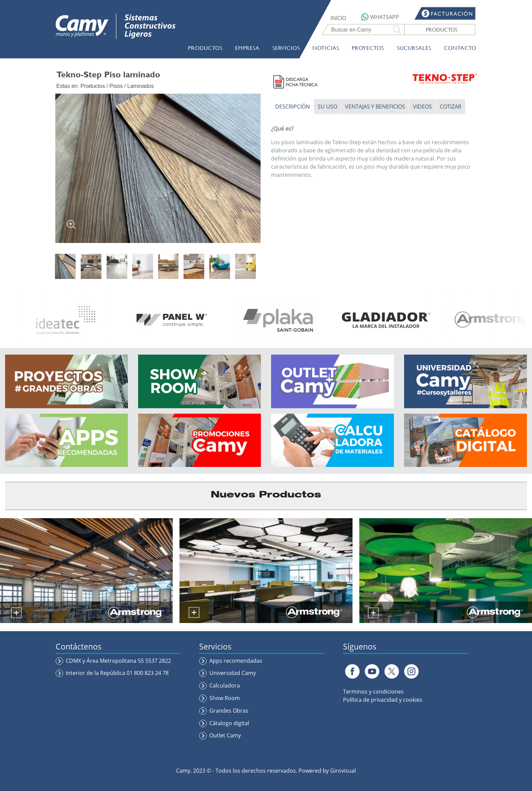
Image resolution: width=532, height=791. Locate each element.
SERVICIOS (286, 48)
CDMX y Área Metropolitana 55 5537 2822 (118, 661)
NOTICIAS (326, 48)
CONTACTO (460, 48)
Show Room (225, 698)
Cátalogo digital (229, 723)
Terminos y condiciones (373, 692)
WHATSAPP (380, 17)
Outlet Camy (225, 735)
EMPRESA (247, 48)
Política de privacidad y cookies (383, 700)
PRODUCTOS (442, 29)
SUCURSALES (414, 48)
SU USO (327, 107)
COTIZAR (451, 107)
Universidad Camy (233, 673)
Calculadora (225, 685)
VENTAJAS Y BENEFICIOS (375, 107)
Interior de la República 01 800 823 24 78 (117, 673)
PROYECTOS (368, 48)
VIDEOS (422, 107)
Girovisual (343, 771)
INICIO (338, 18)
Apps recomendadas (236, 661)
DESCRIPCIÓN (292, 107)
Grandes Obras (229, 711)
